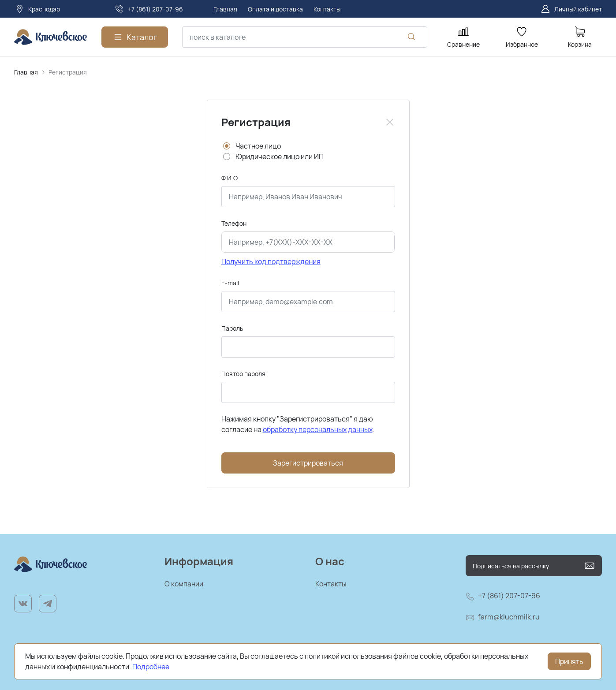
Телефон (234, 223)
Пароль (232, 328)
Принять (569, 661)
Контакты (331, 584)
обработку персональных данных (318, 429)
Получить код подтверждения (271, 261)
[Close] (390, 122)
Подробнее (151, 667)
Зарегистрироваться (308, 463)
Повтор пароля (243, 374)
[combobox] (305, 37)
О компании (184, 584)
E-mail (230, 283)
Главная (26, 72)
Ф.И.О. (230, 178)
